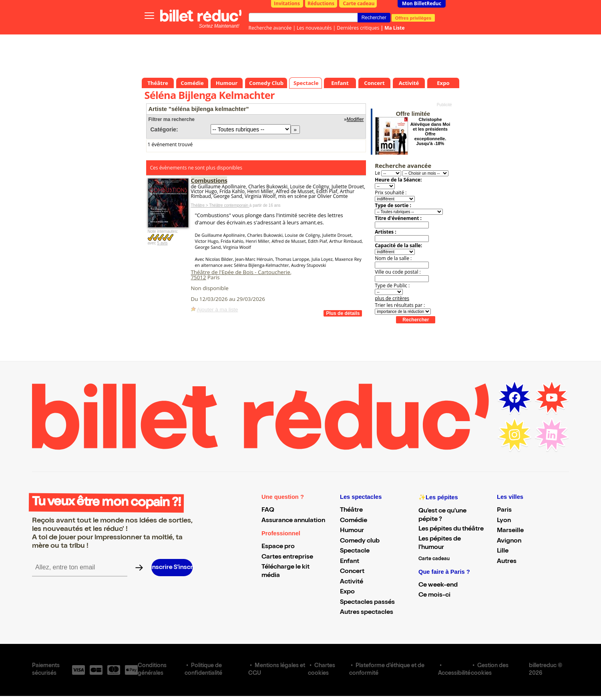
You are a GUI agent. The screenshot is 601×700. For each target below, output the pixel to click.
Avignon (509, 541)
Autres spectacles (367, 613)
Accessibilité (454, 674)
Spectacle (355, 551)
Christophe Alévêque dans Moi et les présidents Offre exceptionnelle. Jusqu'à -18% (430, 131)
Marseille (510, 531)
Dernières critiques (358, 28)
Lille (503, 551)
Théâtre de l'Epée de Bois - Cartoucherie (241, 272)
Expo (347, 592)
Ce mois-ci (434, 595)
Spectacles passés (367, 603)
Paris (504, 510)
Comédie (354, 521)
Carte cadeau (359, 3)
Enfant (350, 562)
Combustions (209, 180)
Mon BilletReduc (422, 3)
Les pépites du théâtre (451, 529)
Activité (352, 582)
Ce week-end (438, 585)
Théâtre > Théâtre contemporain (220, 205)
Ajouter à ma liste (218, 310)
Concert (352, 572)
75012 (199, 277)
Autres (507, 562)
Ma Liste (394, 28)
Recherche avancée (270, 28)
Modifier (355, 119)
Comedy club (360, 541)
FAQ (268, 510)
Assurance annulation (293, 521)
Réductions (321, 3)
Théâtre (351, 510)
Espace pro (278, 547)
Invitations (287, 3)
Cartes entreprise (287, 557)
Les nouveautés (314, 28)
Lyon (504, 521)
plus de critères (392, 298)
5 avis (162, 243)
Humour (352, 531)
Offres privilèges (413, 18)
